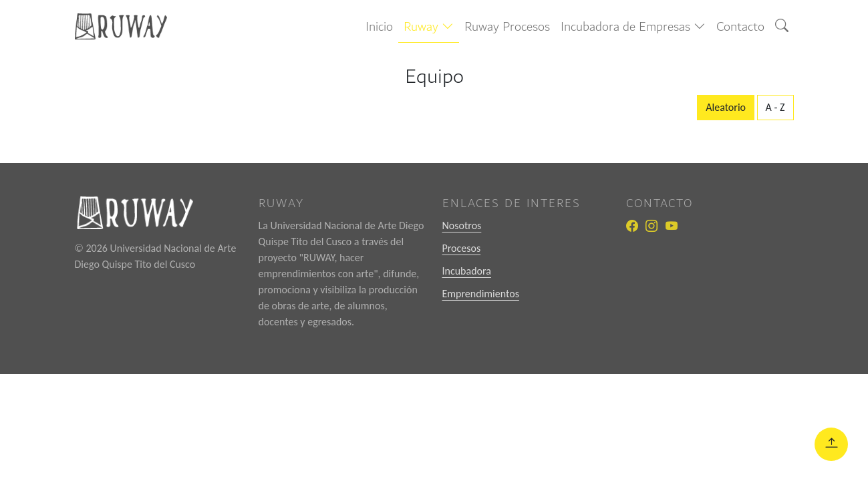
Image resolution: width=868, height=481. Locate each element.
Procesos (462, 248)
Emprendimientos (481, 294)
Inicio (379, 27)
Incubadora (467, 271)
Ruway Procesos (507, 27)
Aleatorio (726, 107)
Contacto (740, 27)
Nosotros (462, 225)
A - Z (775, 107)
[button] (429, 27)
